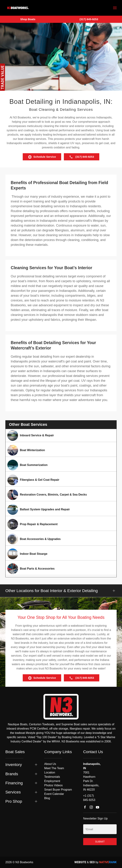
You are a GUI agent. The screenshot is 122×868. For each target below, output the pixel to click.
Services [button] (13, 792)
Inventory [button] (14, 765)
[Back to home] (18, 8)
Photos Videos (53, 785)
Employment (52, 781)
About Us (50, 764)
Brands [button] (12, 774)
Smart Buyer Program (58, 790)
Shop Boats (28, 19)
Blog (47, 798)
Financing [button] (14, 783)
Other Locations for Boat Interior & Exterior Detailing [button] (52, 591)
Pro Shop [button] (14, 801)
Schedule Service (42, 157)
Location (50, 772)
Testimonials (52, 777)
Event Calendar (54, 794)
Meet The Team (54, 768)
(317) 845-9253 (89, 19)
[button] (115, 8)
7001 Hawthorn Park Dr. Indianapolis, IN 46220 (91, 781)
